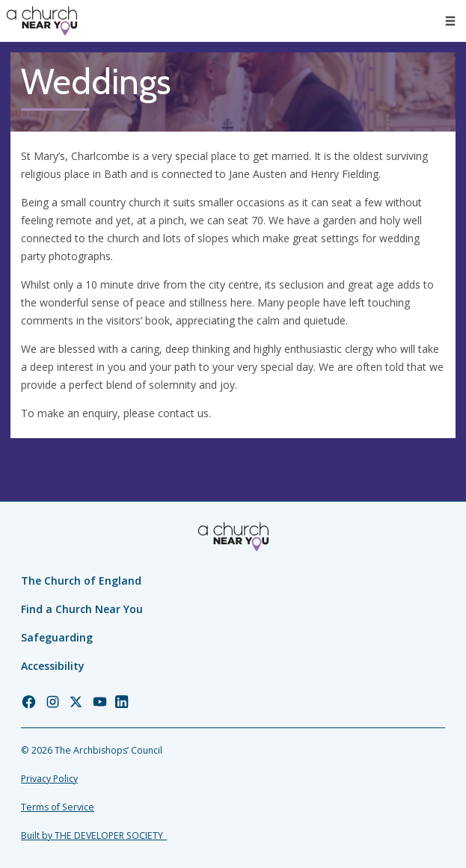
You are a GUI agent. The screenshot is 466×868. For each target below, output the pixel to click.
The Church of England (81, 581)
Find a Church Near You (82, 609)
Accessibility (53, 666)
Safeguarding (57, 637)
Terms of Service (58, 807)
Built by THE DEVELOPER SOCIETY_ (94, 835)
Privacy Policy (49, 779)
